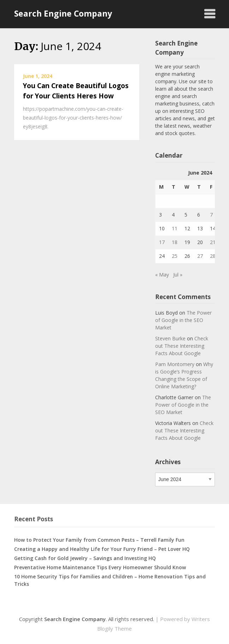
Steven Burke (170, 338)
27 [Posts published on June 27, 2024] (200, 256)
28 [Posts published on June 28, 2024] (213, 256)
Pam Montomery (175, 364)
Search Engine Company (63, 13)
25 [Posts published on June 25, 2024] (175, 256)
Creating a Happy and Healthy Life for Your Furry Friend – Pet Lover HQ (102, 549)
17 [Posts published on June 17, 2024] (162, 242)
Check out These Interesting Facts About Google (182, 346)
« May (162, 275)
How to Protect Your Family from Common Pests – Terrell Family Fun (99, 540)
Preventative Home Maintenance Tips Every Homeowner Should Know (100, 567)
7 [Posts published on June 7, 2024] (211, 215)
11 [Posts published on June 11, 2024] (175, 228)
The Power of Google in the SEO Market (183, 320)
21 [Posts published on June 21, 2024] (213, 242)
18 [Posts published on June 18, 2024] (175, 242)
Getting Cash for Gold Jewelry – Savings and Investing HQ (85, 558)
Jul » (178, 275)
